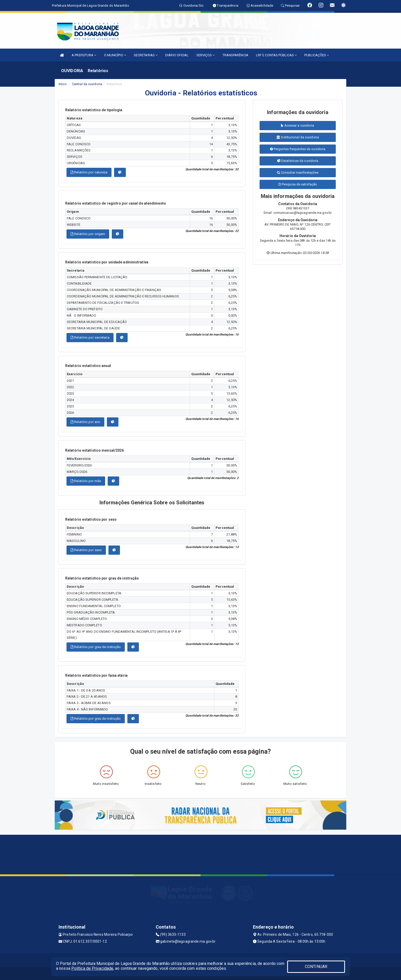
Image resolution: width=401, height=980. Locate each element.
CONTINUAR (316, 967)
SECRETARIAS (146, 55)
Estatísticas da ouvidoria (298, 161)
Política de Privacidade (92, 968)
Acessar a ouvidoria (298, 125)
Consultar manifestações (298, 172)
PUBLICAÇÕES (317, 55)
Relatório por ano (85, 422)
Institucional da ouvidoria (298, 137)
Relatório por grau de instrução (96, 647)
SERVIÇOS (206, 55)
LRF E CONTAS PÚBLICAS (276, 55)
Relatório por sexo (86, 550)
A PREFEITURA (84, 55)
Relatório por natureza (89, 172)
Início (63, 84)
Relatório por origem (88, 234)
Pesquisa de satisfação (298, 184)
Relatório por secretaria (90, 337)
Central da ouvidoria (87, 84)
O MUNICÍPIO (115, 55)
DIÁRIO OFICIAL (177, 55)
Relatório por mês (86, 481)
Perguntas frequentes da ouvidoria (298, 149)
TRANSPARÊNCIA (235, 55)
